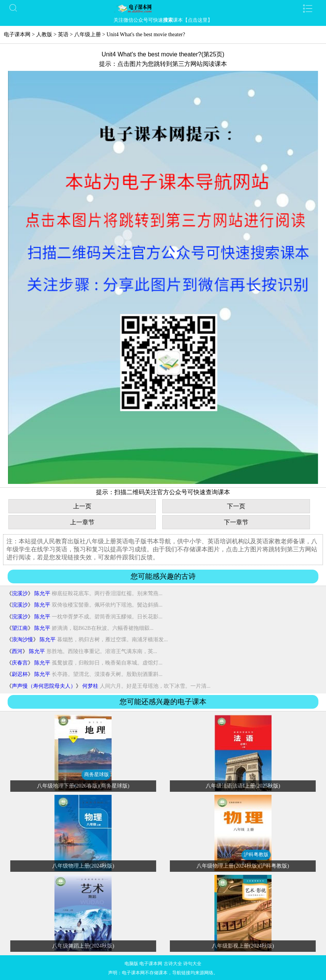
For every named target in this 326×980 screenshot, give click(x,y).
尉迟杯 (20, 674)
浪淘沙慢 (22, 640)
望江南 (20, 628)
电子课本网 (17, 34)
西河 (17, 651)
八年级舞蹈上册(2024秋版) (83, 946)
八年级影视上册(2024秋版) (243, 946)
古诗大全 (173, 964)
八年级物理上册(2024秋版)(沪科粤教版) (243, 866)
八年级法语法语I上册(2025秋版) (243, 786)
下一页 (236, 506)
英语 (63, 34)
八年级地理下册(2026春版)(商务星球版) (83, 786)
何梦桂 (90, 686)
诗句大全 (192, 964)
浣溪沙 (20, 593)
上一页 (82, 506)
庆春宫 (20, 663)
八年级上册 (88, 34)
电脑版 (131, 964)
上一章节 (82, 522)
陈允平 (42, 593)
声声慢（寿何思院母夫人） (44, 686)
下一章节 (236, 522)
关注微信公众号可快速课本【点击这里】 (163, 20)
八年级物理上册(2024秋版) (83, 866)
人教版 (44, 34)
